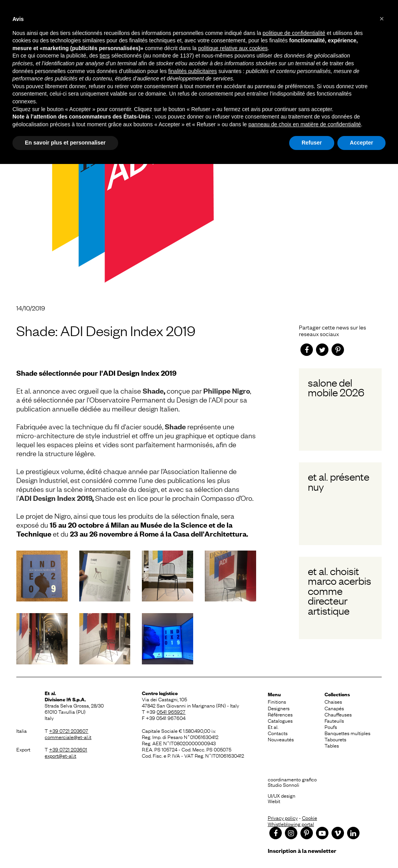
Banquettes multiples (347, 733)
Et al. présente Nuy (339, 481)
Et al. (273, 727)
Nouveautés (281, 739)
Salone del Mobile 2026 (336, 387)
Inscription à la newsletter (302, 850)
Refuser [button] (312, 143)
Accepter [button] (361, 143)
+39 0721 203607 (69, 730)
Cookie (310, 817)
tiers (105, 56)
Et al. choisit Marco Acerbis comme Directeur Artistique (340, 591)
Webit (274, 801)
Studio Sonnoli (284, 784)
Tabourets (335, 739)
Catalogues (280, 720)
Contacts (278, 733)
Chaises (333, 701)
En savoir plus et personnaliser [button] (65, 143)
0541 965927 (171, 711)
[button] (382, 19)
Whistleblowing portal (291, 824)
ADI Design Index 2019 (56, 498)
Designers (279, 708)
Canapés (334, 708)
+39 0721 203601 (68, 749)
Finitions (277, 701)
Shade (153, 391)
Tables (332, 745)
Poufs (331, 727)
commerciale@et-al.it (68, 737)
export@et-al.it (60, 755)
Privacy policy (283, 817)
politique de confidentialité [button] (294, 33)
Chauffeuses (338, 714)
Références (280, 714)
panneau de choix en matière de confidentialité (305, 124)
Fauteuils (334, 720)
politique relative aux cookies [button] (233, 48)
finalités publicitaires (193, 71)
